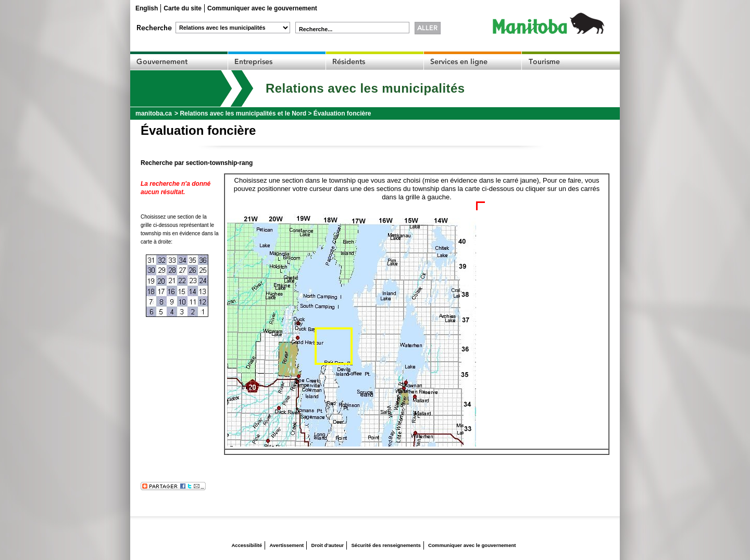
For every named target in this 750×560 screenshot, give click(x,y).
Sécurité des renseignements (386, 545)
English (147, 8)
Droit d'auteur (328, 545)
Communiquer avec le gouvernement (262, 8)
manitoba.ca (154, 113)
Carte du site (183, 8)
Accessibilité (247, 545)
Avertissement (286, 545)
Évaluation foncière (342, 113)
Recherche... (316, 29)
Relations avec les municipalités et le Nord (243, 113)
